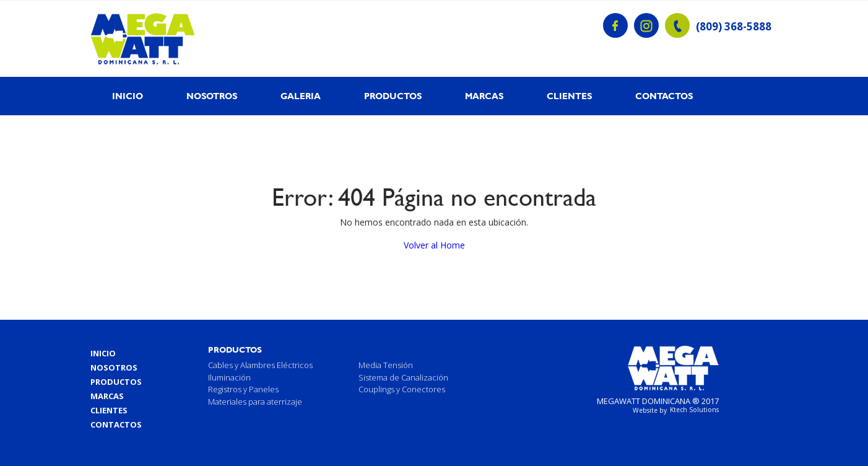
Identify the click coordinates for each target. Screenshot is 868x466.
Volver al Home (434, 245)
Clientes (569, 96)
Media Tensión (386, 365)
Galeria (301, 96)
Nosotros (212, 96)
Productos (393, 96)
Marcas (484, 96)
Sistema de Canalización (403, 377)
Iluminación (229, 377)
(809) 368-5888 (734, 27)
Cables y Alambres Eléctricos (260, 365)
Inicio (128, 96)
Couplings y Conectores (402, 389)
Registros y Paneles (243, 389)
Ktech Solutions (694, 410)
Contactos (664, 96)
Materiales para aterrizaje (255, 402)
